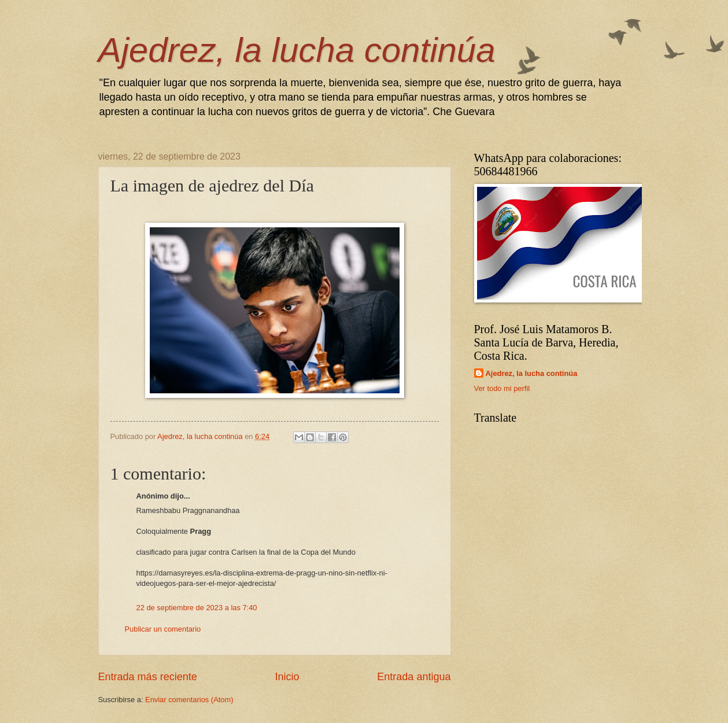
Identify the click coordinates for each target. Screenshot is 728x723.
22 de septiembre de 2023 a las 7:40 (197, 608)
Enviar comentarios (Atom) (189, 700)
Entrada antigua (414, 677)
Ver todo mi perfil (502, 388)
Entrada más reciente (148, 677)
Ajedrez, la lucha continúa (297, 50)
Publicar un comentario (163, 629)
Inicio (287, 677)
